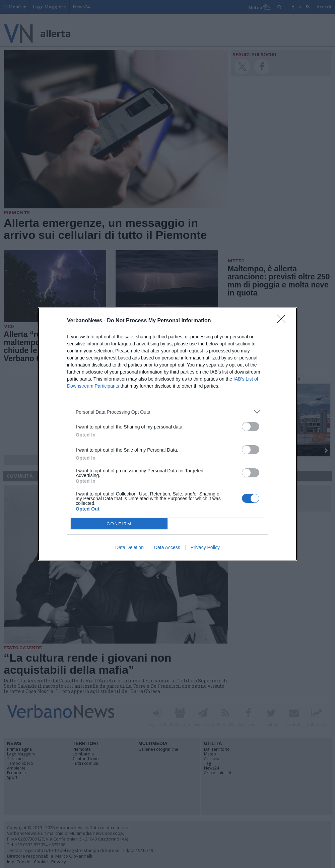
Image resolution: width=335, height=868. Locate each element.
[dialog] (167, 434)
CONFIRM (119, 524)
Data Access (167, 547)
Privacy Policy (205, 547)
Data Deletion (129, 547)
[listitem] (167, 412)
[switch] (251, 427)
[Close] (283, 321)
